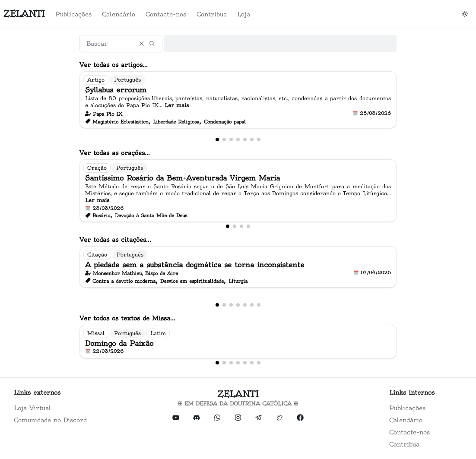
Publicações (73, 14)
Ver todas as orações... (115, 153)
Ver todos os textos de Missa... (127, 318)
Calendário (119, 14)
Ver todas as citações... (115, 240)
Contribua (212, 14)
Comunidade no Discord (50, 420)
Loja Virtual (32, 408)
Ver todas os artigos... (114, 65)
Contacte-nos (166, 14)
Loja (244, 14)
